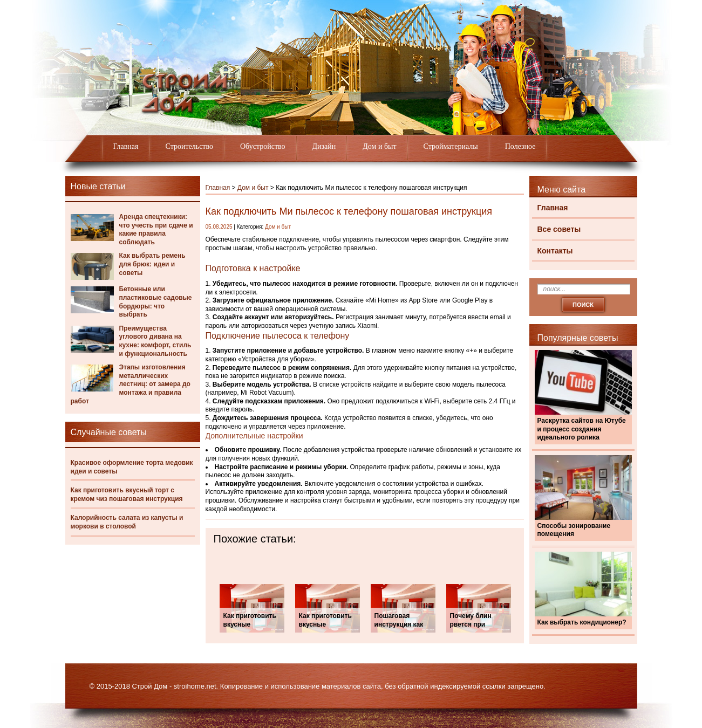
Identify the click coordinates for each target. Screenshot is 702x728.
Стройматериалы (451, 146)
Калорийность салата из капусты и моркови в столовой (127, 522)
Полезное (520, 146)
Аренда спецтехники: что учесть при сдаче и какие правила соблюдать (156, 229)
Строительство (189, 146)
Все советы (559, 229)
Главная (126, 146)
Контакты (555, 251)
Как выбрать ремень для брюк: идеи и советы (152, 264)
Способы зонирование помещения (574, 530)
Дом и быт (379, 146)
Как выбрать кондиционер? (582, 622)
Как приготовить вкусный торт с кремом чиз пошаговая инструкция (127, 495)
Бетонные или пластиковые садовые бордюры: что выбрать (156, 302)
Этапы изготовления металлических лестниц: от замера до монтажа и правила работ (131, 384)
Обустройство (263, 146)
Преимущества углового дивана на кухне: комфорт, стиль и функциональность (155, 341)
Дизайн (324, 146)
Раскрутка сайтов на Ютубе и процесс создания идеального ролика (582, 429)
